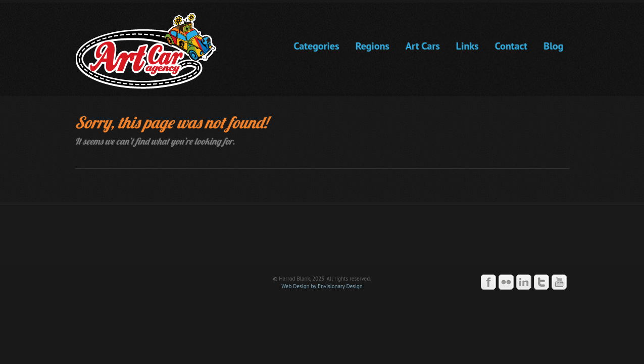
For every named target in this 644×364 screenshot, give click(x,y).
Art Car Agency (322, 240)
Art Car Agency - (153, 51)
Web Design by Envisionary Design (322, 286)
